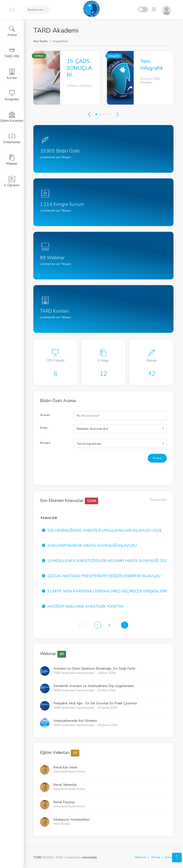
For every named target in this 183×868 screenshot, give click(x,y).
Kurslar (12, 74)
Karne (169, 857)
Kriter (44, 428)
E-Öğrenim (12, 182)
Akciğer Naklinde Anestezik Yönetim (85, 606)
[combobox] (120, 429)
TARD (38, 857)
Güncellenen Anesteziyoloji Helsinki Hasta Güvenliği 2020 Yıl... (113, 561)
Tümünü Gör (158, 500)
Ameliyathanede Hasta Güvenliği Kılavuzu (92, 545)
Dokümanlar (12, 138)
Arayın (157, 458)
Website (140, 857)
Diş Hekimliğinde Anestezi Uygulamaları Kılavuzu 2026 (105, 530)
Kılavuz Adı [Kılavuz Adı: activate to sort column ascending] (49, 518)
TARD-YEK (12, 53)
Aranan (45, 415)
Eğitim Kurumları (12, 117)
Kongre (45, 443)
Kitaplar (12, 160)
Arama (12, 31)
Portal (156, 857)
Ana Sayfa (40, 41)
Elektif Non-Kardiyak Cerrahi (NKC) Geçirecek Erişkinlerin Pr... (112, 591)
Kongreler (12, 96)
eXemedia (89, 857)
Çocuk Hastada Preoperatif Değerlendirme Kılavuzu (104, 576)
